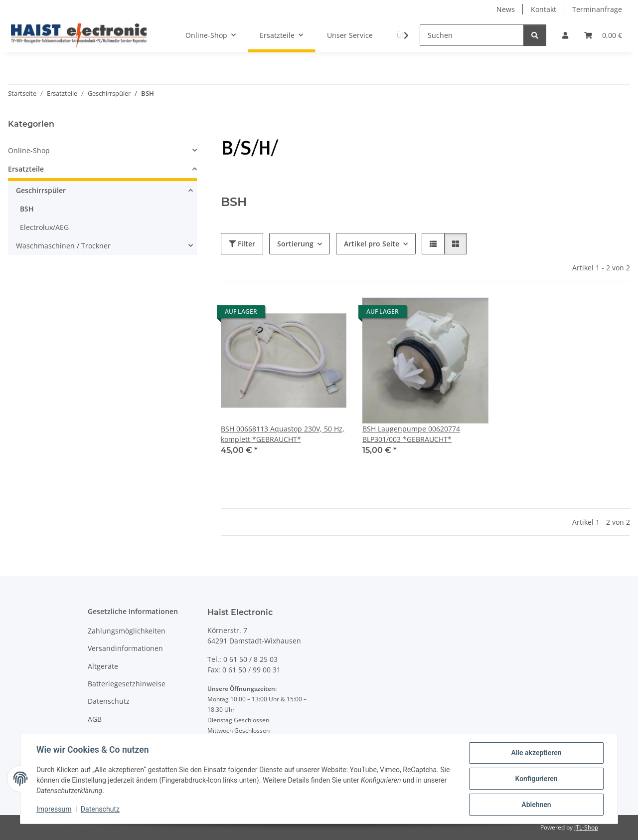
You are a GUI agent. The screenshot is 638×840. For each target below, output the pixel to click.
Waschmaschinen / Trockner (63, 246)
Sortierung (295, 244)
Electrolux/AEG (44, 227)
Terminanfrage (597, 9)
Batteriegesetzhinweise (127, 684)
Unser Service (350, 35)
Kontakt (544, 9)
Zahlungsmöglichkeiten (127, 631)
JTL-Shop (586, 827)
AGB (95, 719)
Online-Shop (29, 150)
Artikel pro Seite (372, 244)
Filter (242, 244)
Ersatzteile (26, 169)
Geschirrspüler (41, 190)
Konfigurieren (536, 779)
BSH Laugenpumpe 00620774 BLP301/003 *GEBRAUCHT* (411, 434)
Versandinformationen (125, 648)
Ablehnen (536, 805)
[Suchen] (472, 35)
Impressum (54, 809)
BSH (27, 209)
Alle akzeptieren (536, 753)
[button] (565, 35)
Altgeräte (103, 666)
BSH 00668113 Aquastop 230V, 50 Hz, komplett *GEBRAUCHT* (283, 434)
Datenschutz (100, 809)
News (506, 9)
